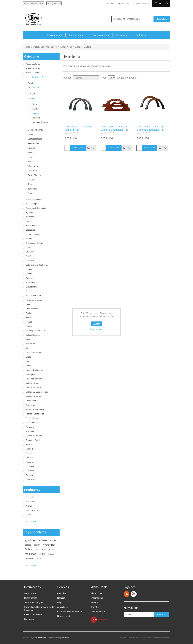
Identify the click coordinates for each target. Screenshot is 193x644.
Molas (31, 162)
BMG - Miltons (32, 510)
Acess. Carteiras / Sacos (45, 47)
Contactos (140, 35)
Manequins (30, 374)
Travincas (30, 471)
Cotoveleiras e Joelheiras (37, 265)
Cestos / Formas (36, 130)
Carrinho (95, 607)
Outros (31, 193)
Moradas (95, 602)
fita (37, 549)
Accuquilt (30, 497)
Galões (29, 326)
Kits (27, 348)
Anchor (29, 506)
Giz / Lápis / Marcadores (36, 331)
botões (28, 545)
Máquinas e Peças (34, 379)
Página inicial (54, 35)
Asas (78, 47)
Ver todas (31, 521)
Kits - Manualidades (34, 353)
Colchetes (30, 252)
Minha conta (96, 593)
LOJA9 (66, 638)
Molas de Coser (32, 383)
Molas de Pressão (33, 388)
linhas (52, 549)
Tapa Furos (31, 449)
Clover (28, 515)
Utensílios (30, 479)
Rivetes (31, 180)
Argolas (31, 83)
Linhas (28, 366)
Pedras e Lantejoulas (35, 414)
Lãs (27, 361)
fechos (29, 549)
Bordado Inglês (32, 234)
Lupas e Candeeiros (34, 370)
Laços (28, 357)
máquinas (30, 554)
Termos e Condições (34, 602)
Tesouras (30, 462)
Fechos (31, 148)
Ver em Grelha (162, 78)
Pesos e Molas (32, 423)
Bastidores (30, 230)
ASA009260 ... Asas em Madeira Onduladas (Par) (115, 128)
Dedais (29, 274)
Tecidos (29, 453)
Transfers (30, 466)
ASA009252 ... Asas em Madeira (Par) (78, 128)
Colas (31, 134)
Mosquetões (34, 166)
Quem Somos (77, 35)
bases (53, 540)
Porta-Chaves (34, 175)
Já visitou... (63, 607)
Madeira (36, 113)
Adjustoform (31, 502)
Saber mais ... (96, 329)
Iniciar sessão (124, 3)
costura (49, 545)
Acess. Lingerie (32, 204)
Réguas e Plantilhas (34, 440)
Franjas (29, 322)
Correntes (30, 261)
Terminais (32, 189)
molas (51, 554)
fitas (44, 549)
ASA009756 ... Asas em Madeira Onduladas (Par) (151, 128)
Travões (29, 475)
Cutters (29, 269)
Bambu (36, 104)
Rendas (29, 444)
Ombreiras (30, 405)
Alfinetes (29, 221)
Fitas (28, 304)
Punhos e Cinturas (34, 436)
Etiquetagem (31, 287)
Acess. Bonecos (33, 68)
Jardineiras (30, 344)
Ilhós (30, 157)
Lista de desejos (98, 612)
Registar (110, 3)
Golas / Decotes (33, 335)
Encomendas (97, 598)
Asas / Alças (66, 47)
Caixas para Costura (35, 243)
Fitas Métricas (32, 309)
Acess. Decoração (34, 199)
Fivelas (31, 153)
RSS (127, 594)
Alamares (30, 217)
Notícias (61, 598)
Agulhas (29, 212)
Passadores (33, 171)
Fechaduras (33, 143)
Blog (59, 602)
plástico (29, 558)
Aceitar (96, 324)
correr (37, 545)
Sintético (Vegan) (40, 122)
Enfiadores (30, 282)
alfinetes (43, 540)
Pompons (30, 427)
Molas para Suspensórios (37, 392)
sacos (38, 558)
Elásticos (30, 278)
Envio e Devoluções (33, 615)
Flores (28, 317)
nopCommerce (40, 638)
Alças (33, 94)
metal (42, 554)
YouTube (134, 594)
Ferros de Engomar (34, 300)
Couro (35, 109)
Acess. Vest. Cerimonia (36, 208)
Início (27, 47)
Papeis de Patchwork (35, 409)
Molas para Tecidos (34, 396)
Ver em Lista (168, 78)
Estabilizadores (35, 139)
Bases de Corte (32, 226)
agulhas (30, 540)
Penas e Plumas (33, 418)
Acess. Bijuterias (33, 64)
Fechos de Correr (33, 296)
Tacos (31, 184)
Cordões (29, 256)
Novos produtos (100, 35)
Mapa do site (30, 593)
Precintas (30, 431)
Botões (29, 239)
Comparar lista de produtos (70, 612)
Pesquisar (122, 35)
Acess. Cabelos (32, 73)
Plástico (36, 118)
